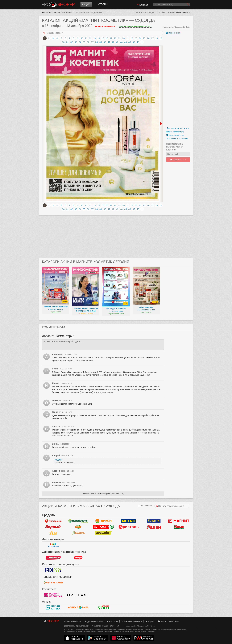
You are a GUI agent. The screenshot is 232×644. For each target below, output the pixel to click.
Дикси (103, 521)
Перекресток (78, 521)
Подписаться (178, 160)
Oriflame (78, 595)
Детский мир (53, 545)
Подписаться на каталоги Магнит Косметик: (175, 147)
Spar (103, 527)
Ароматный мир (53, 533)
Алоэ (103, 608)
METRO (129, 521)
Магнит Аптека (53, 608)
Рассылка (112, 621)
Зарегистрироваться (179, 12)
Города (150, 621)
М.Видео (78, 558)
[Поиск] (171, 5)
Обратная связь (73, 621)
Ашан (154, 527)
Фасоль (78, 533)
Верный (53, 527)
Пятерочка (53, 521)
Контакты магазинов (132, 621)
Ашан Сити (179, 527)
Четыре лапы (53, 583)
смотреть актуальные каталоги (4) (135, 26)
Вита (78, 608)
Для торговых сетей (168, 621)
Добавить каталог (94, 621)
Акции (86, 4)
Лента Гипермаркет (154, 521)
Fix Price (53, 570)
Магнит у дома (179, 521)
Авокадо (103, 533)
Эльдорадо (53, 558)
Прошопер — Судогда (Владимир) (58, 4)
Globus (78, 527)
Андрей (59, 460)
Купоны (103, 4)
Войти (162, 12)
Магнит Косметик (63, 12)
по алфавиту (145, 506)
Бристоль (129, 527)
